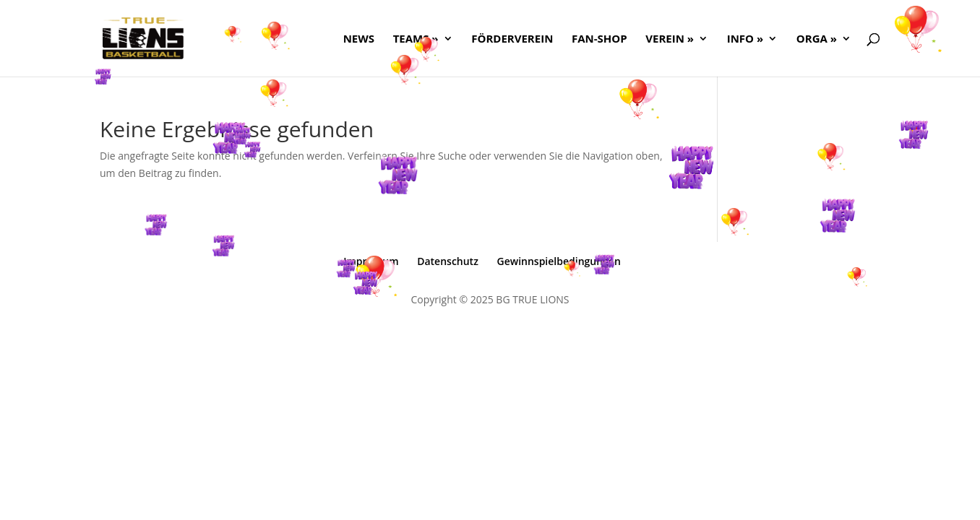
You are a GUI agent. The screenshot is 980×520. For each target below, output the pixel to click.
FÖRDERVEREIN (512, 39)
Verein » (670, 39)
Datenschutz (448, 261)
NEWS (359, 39)
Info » (745, 39)
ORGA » (817, 39)
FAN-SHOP (599, 39)
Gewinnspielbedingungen (559, 261)
